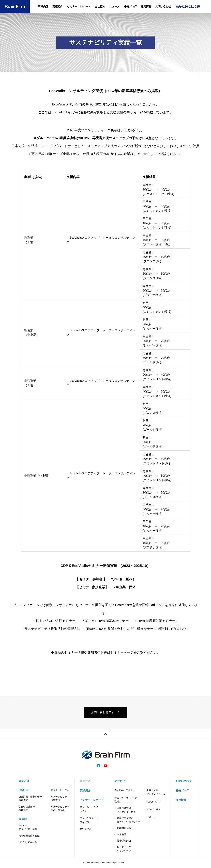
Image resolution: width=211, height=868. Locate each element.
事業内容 (43, 7)
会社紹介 (100, 7)
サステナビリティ (60, 790)
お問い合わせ (163, 7)
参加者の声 (86, 829)
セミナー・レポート (79, 7)
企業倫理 (122, 834)
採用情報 (146, 7)
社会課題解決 (124, 841)
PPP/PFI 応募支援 (28, 842)
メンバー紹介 (153, 809)
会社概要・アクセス (125, 790)
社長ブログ (130, 7)
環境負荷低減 (124, 828)
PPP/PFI (23, 819)
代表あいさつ (153, 802)
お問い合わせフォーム (105, 712)
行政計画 (23, 790)
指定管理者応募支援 (29, 836)
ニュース (114, 7)
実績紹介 (58, 7)
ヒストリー (152, 817)
